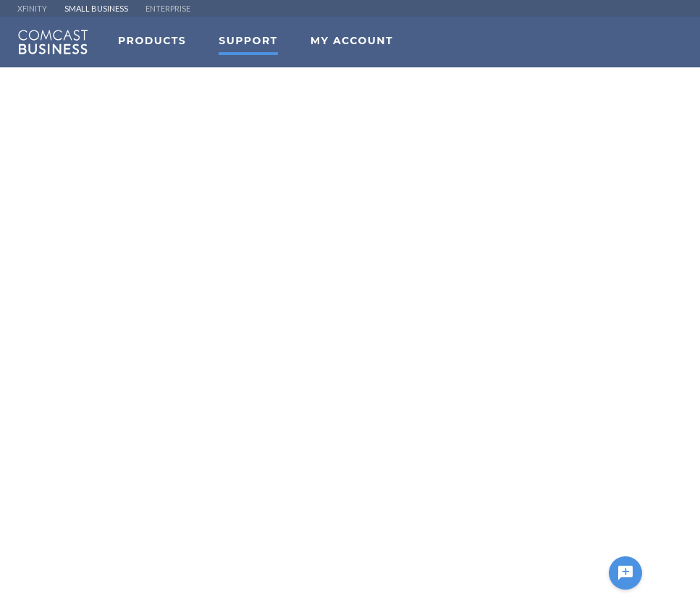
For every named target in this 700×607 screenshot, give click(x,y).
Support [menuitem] (248, 41)
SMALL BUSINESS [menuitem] (96, 8)
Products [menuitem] (152, 41)
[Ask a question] (625, 573)
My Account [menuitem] (352, 41)
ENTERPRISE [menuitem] (168, 8)
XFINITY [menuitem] (32, 8)
